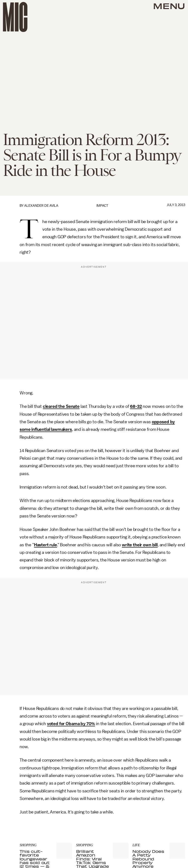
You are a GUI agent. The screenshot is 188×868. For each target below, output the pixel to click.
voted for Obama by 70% (71, 724)
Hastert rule (46, 545)
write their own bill (140, 545)
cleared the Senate (61, 406)
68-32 (136, 406)
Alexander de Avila (41, 206)
